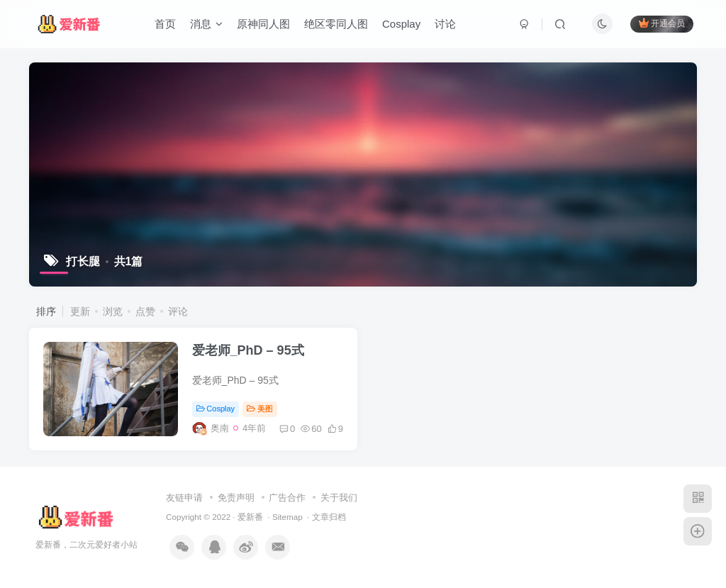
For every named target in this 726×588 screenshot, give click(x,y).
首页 (165, 24)
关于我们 (339, 498)
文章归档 (329, 517)
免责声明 (236, 498)
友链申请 (184, 498)
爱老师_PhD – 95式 (248, 350)
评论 (178, 311)
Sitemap (287, 517)
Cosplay (401, 24)
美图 (260, 409)
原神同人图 (263, 24)
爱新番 (250, 517)
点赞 (145, 311)
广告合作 (287, 498)
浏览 (113, 311)
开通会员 (662, 23)
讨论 (445, 24)
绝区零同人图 (336, 24)
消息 (206, 24)
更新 (80, 311)
